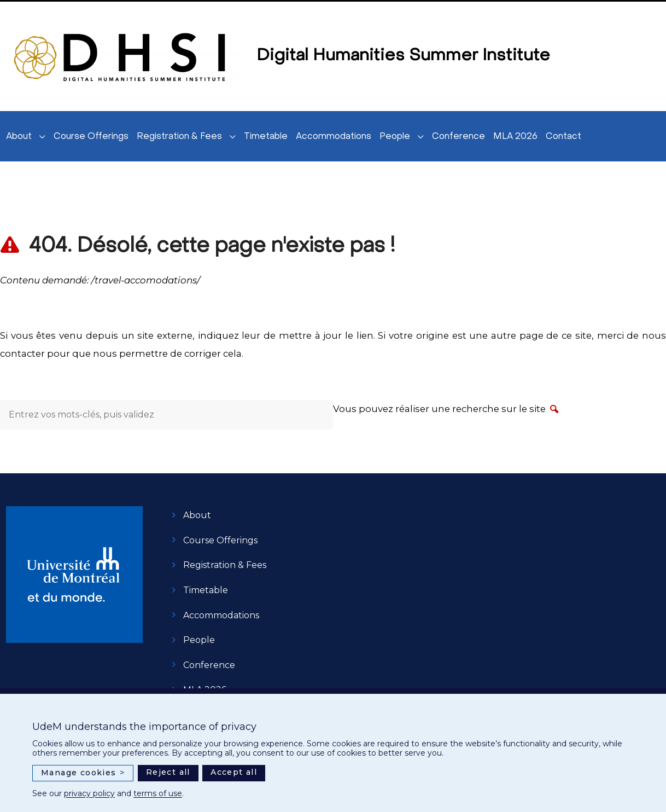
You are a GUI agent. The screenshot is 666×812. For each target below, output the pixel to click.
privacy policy (89, 793)
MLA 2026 (515, 137)
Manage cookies (83, 773)
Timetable (266, 137)
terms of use (158, 793)
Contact (563, 137)
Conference (458, 137)
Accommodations (334, 137)
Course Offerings (91, 137)
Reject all (168, 772)
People (395, 137)
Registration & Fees (179, 137)
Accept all (234, 772)
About (19, 137)
